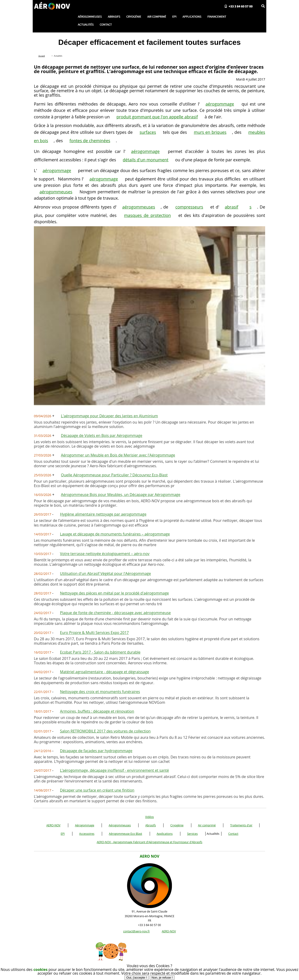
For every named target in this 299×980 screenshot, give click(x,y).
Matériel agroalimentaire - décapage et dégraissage (105, 672)
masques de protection (147, 215)
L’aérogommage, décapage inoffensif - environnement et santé (114, 770)
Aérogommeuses (120, 825)
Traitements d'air (241, 825)
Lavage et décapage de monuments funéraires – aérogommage (115, 534)
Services (192, 834)
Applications (165, 834)
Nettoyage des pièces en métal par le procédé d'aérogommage (114, 593)
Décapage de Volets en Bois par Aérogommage (102, 435)
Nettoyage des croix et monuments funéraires (100, 692)
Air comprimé (207, 825)
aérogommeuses (56, 192)
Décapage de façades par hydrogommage (96, 751)
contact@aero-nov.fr (136, 931)
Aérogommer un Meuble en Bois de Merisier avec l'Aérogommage (118, 455)
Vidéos (149, 817)
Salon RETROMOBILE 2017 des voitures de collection (105, 731)
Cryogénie (177, 825)
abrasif (231, 207)
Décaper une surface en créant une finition (97, 790)
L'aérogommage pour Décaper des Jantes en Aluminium (109, 416)
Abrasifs (151, 825)
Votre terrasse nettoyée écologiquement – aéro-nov (105, 554)
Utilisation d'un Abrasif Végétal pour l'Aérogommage (105, 573)
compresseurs (189, 207)
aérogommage (220, 104)
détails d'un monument (146, 160)
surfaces (148, 132)
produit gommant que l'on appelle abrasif (157, 117)
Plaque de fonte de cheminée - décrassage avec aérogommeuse (115, 613)
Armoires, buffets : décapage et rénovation (97, 711)
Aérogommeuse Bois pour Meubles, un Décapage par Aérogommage (121, 495)
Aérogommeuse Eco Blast (125, 834)
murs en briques (210, 132)
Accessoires (87, 834)
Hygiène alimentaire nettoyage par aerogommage (103, 514)
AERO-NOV (53, 825)
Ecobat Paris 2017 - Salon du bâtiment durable (100, 652)
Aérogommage (85, 825)
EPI (63, 834)
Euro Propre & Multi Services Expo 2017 (94, 633)
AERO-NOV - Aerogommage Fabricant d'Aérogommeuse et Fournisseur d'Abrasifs (149, 842)
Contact (233, 834)
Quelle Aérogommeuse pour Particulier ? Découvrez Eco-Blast (114, 475)
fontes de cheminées (90, 141)
